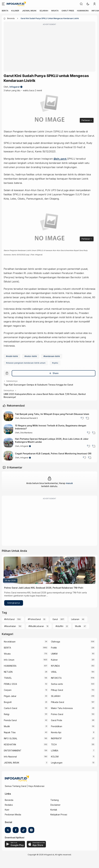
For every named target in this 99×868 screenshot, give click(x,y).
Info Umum (9, 660)
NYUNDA (55, 666)
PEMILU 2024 (10, 684)
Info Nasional (10, 757)
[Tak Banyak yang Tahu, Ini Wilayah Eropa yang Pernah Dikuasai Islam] (8, 416)
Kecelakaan (10, 642)
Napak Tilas (10, 732)
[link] (81, 4)
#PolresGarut (34, 619)
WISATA (55, 11)
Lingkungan (57, 763)
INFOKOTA (56, 678)
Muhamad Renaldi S (29, 418)
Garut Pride (57, 720)
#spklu (55, 363)
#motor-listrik (31, 356)
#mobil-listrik (12, 356)
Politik (54, 648)
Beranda (9, 800)
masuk (69, 483)
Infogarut (15, 87)
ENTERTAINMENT (13, 751)
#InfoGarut (9, 619)
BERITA (5, 11)
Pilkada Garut (58, 702)
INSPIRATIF (56, 738)
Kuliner (54, 660)
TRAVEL (8, 678)
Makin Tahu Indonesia (62, 708)
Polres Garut (57, 714)
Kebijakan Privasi (59, 815)
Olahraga (56, 642)
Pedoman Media (13, 815)
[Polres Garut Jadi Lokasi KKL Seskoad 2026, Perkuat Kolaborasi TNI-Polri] (49, 570)
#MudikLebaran (36, 626)
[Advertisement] (49, 49)
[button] (88, 4)
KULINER (15, 11)
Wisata (7, 654)
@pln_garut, (60, 159)
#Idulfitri (59, 626)
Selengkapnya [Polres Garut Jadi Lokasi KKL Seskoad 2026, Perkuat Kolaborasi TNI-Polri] (14, 603)
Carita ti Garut (11, 708)
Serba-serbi (57, 684)
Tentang (55, 800)
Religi (7, 714)
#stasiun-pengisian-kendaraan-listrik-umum (26, 363)
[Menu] (3, 4)
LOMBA (55, 751)
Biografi (8, 702)
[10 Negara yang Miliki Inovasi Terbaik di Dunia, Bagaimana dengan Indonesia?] (8, 429)
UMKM (54, 654)
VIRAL (54, 672)
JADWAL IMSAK (29, 11)
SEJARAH (44, 11)
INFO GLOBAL (11, 738)
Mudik (78, 626)
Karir (7, 810)
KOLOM (55, 757)
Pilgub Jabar (10, 696)
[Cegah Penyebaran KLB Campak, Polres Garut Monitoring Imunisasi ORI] (8, 456)
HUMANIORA (83, 11)
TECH (54, 744)
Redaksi (9, 805)
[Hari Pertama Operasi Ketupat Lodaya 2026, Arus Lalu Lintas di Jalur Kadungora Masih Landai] (8, 443)
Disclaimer (55, 805)
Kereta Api (56, 732)
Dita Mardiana (26, 433)
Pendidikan (57, 726)
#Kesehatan (10, 626)
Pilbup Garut (57, 690)
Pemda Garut (10, 720)
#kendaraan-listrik (52, 356)
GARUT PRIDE (68, 11)
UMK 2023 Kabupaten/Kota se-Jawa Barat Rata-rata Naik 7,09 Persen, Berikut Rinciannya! (45, 396)
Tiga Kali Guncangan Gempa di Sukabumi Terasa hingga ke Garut (38, 385)
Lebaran (75, 619)
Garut (55, 619)
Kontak (54, 810)
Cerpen (8, 690)
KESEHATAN (10, 744)
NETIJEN (8, 672)
